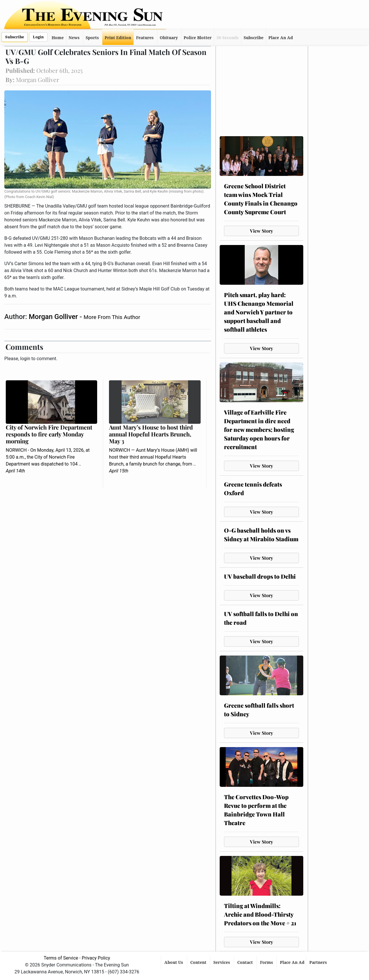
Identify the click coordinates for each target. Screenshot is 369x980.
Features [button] (145, 38)
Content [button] (199, 962)
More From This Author (112, 317)
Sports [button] (92, 38)
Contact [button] (246, 962)
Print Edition (118, 38)
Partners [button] (319, 962)
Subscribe (15, 37)
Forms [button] (267, 962)
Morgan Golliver (54, 317)
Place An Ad (281, 38)
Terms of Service (61, 958)
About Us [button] (174, 962)
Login (38, 37)
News (74, 38)
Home (58, 38)
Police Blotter (198, 38)
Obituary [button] (169, 38)
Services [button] (222, 962)
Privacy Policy (96, 958)
